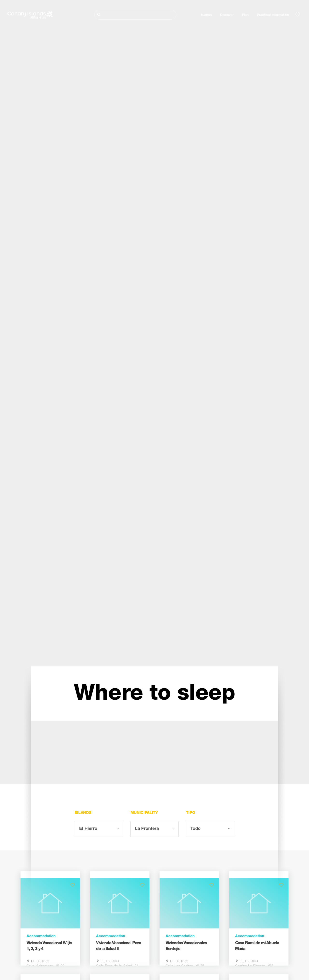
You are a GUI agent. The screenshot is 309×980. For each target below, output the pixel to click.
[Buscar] (135, 15)
